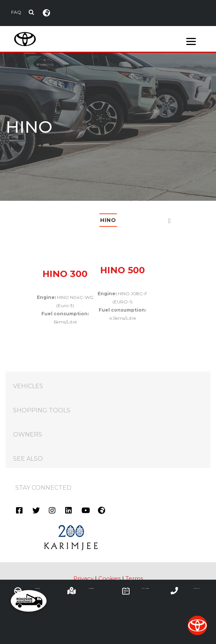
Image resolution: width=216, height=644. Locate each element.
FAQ (16, 12)
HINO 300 (65, 274)
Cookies (109, 578)
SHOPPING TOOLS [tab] (112, 407)
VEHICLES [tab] (112, 382)
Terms (134, 578)
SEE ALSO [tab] (112, 455)
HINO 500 (123, 270)
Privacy (83, 578)
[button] (29, 601)
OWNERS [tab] (112, 431)
